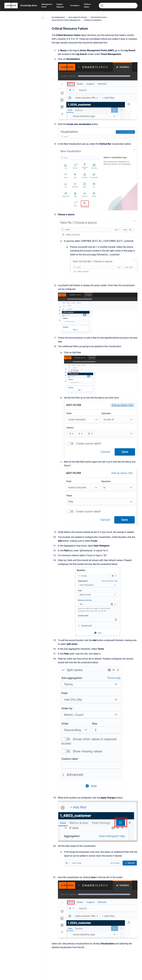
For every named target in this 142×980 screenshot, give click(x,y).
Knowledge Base (29, 5)
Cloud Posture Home (99, 17)
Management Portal (47, 6)
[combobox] (118, 6)
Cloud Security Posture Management (66, 20)
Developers (75, 5)
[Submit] (102, 6)
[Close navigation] (43, 18)
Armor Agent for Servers (78, 17)
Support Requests (60, 6)
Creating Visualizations (93, 20)
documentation (76, 338)
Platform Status (87, 6)
